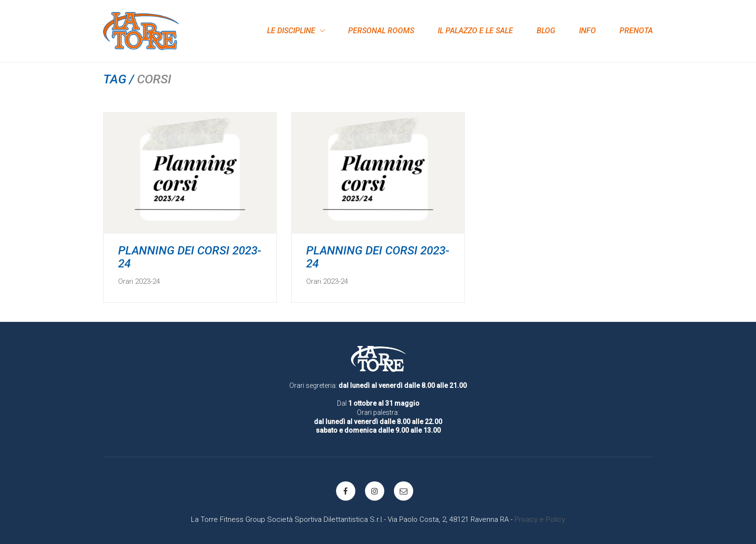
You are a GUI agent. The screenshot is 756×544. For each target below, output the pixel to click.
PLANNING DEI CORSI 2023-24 (190, 257)
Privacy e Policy (540, 519)
